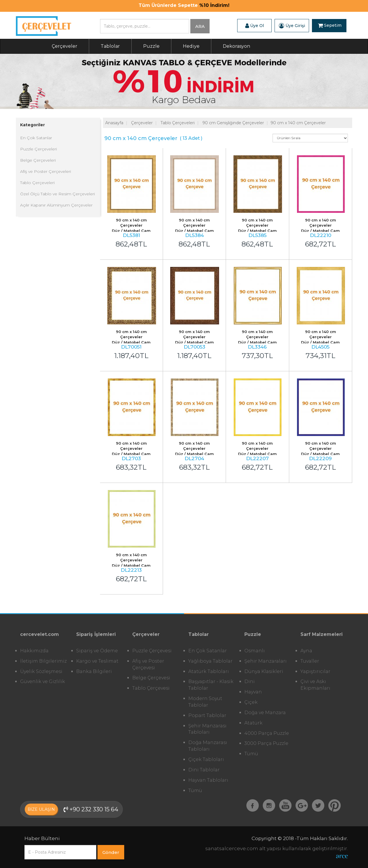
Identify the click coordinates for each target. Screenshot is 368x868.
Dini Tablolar (204, 770)
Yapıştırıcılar (315, 671)
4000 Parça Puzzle (267, 733)
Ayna (306, 651)
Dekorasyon (236, 46)
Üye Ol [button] (255, 26)
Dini (250, 681)
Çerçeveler (65, 46)
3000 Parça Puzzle (266, 743)
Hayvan (253, 692)
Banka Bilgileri (94, 671)
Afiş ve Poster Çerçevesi (148, 664)
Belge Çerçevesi (151, 678)
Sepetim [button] (330, 26)
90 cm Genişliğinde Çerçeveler (233, 123)
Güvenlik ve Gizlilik (43, 681)
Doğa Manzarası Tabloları (208, 746)
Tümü (195, 790)
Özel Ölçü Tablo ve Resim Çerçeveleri (57, 194)
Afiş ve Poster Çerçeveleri (46, 171)
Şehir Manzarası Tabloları (207, 729)
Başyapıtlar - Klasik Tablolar (211, 685)
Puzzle (151, 46)
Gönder (111, 852)
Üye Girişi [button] (292, 26)
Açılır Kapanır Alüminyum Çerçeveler (56, 205)
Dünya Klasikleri (264, 671)
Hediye (191, 46)
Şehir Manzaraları (266, 661)
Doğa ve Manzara (265, 713)
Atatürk (253, 723)
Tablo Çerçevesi (151, 688)
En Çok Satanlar (36, 138)
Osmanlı (255, 651)
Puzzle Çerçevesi (152, 651)
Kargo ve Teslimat (97, 661)
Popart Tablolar (207, 715)
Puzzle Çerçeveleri (39, 149)
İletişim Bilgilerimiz (43, 661)
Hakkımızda (34, 651)
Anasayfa (114, 123)
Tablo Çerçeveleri (37, 183)
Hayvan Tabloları (208, 780)
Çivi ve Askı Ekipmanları (315, 685)
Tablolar (110, 46)
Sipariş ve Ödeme (97, 651)
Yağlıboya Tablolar (210, 661)
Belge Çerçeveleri (38, 160)
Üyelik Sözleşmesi (41, 671)
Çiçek (251, 702)
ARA (200, 26)
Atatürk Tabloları (209, 671)
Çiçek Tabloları (206, 759)
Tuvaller (310, 661)
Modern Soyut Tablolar (205, 702)
